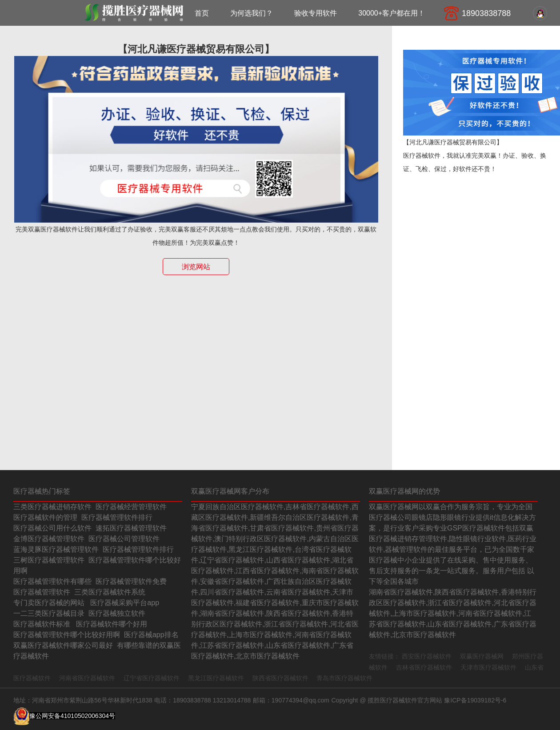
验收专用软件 (316, 13)
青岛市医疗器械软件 (344, 678)
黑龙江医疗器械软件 (216, 678)
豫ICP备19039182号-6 (475, 700)
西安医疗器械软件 (427, 656)
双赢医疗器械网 (482, 656)
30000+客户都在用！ (392, 13)
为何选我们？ (252, 13)
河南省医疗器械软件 (87, 678)
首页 (202, 13)
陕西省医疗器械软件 (280, 678)
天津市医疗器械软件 (488, 667)
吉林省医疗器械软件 (424, 667)
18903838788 (486, 13)
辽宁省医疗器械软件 (152, 678)
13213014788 (232, 700)
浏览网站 (196, 267)
